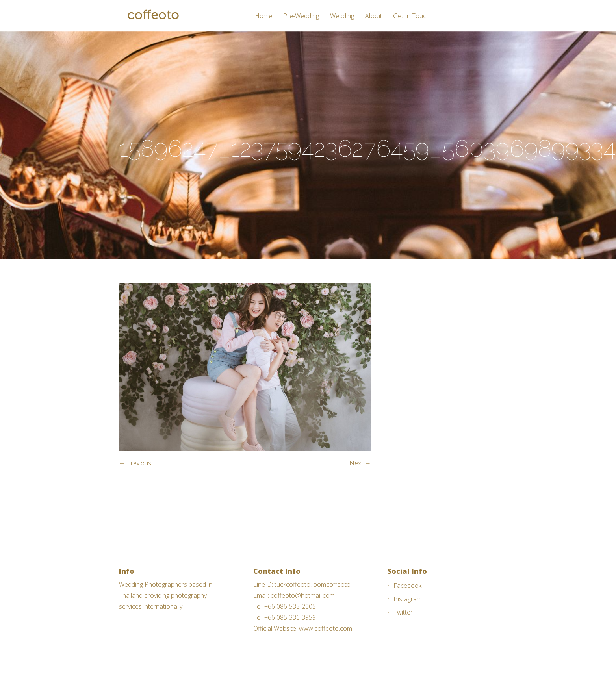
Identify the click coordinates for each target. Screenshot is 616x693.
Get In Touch (411, 16)
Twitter (403, 612)
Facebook (407, 586)
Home (263, 16)
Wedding (342, 16)
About (374, 16)
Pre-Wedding (301, 16)
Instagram (408, 599)
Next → (360, 463)
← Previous (135, 463)
